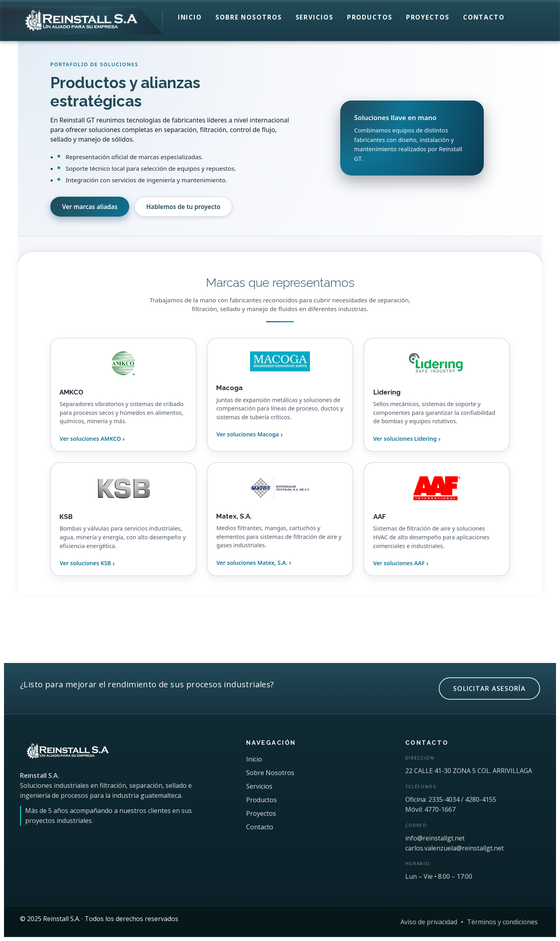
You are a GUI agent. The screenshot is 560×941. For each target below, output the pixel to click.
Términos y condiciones (502, 922)
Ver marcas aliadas (90, 207)
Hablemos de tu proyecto (183, 207)
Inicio (190, 17)
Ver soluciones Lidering (405, 439)
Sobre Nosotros (249, 17)
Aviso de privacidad (429, 922)
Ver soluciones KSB (85, 563)
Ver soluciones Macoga (247, 434)
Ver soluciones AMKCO (90, 439)
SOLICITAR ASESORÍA (489, 688)
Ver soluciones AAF (399, 563)
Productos (370, 17)
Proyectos (428, 17)
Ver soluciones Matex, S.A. (252, 563)
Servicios (315, 17)
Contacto (484, 17)
